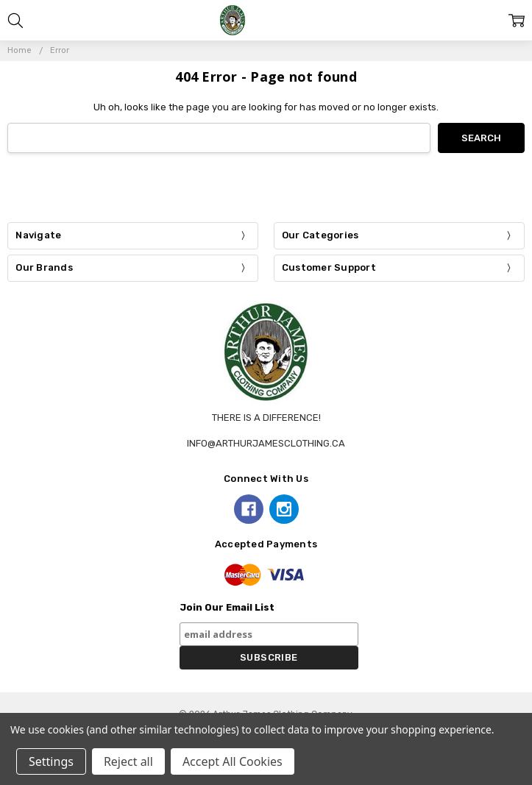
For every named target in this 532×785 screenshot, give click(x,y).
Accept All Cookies (233, 761)
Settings (51, 761)
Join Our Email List (227, 607)
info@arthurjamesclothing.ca (266, 443)
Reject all (128, 761)
